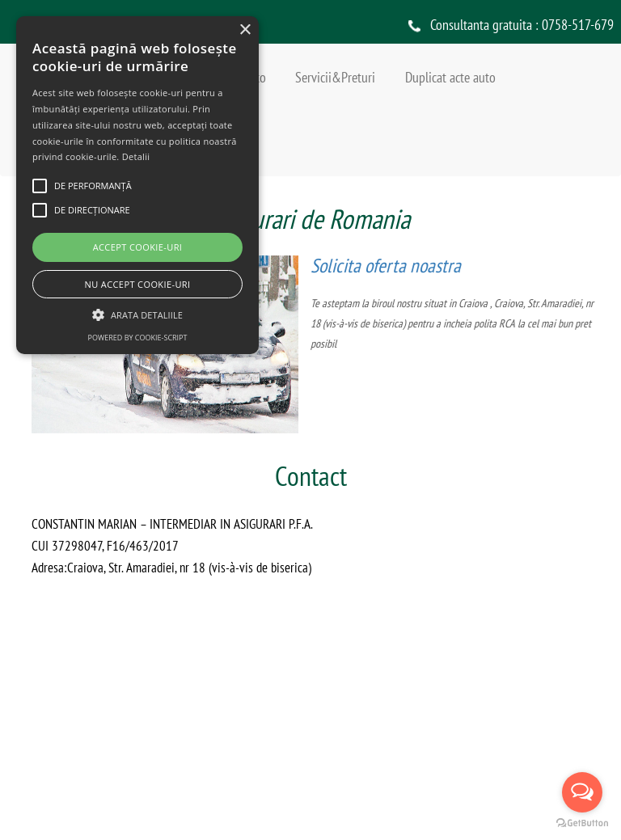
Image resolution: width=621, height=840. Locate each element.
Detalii (136, 156)
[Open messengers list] (582, 792)
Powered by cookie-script (138, 338)
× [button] (245, 30)
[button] (137, 314)
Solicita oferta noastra (387, 266)
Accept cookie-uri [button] (138, 247)
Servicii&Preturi (335, 77)
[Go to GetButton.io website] (582, 823)
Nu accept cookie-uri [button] (138, 284)
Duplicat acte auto (450, 77)
